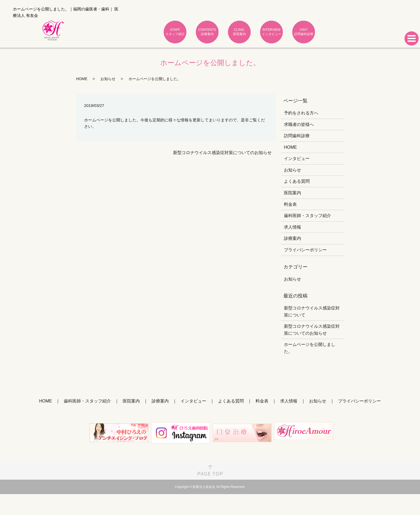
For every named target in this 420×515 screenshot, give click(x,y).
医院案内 (292, 193)
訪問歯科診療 (297, 136)
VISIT (304, 32)
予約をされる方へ (301, 113)
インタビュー (297, 158)
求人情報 (292, 227)
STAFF (175, 32)
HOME (82, 79)
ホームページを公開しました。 (310, 348)
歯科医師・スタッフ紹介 (307, 216)
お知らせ (108, 79)
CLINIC (239, 32)
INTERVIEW (271, 32)
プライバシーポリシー (305, 250)
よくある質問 (297, 181)
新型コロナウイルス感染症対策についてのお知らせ (222, 153)
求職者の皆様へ (299, 124)
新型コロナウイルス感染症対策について (312, 311)
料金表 (290, 204)
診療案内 (292, 238)
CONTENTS (207, 32)
